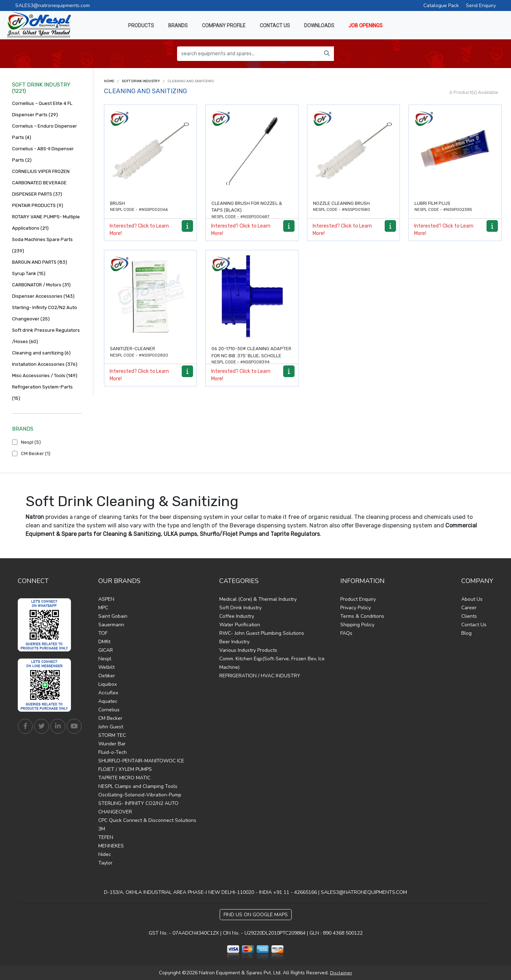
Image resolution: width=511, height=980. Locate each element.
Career (469, 608)
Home (109, 81)
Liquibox (108, 684)
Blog (466, 633)
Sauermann (111, 625)
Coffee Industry (237, 616)
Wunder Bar (112, 744)
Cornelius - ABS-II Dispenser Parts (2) (43, 154)
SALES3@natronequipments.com (53, 5)
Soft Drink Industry (141, 81)
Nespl (105, 659)
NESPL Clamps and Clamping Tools (138, 786)
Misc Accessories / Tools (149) (45, 376)
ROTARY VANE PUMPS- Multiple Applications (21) (46, 222)
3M (102, 829)
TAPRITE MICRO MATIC (124, 778)
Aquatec (108, 701)
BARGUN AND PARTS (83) (40, 262)
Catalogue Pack (441, 5)
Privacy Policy (356, 608)
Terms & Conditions (362, 616)
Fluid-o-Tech (112, 752)
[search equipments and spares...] (249, 54)
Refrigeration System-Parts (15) (42, 393)
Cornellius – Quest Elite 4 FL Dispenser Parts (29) (42, 109)
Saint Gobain (113, 616)
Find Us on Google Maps (256, 915)
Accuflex (108, 693)
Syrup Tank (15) (29, 273)
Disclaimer (341, 973)
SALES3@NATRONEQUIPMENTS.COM (364, 892)
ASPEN (106, 599)
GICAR (106, 650)
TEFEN (106, 837)
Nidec (105, 854)
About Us (472, 599)
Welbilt (106, 667)
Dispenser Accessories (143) (43, 296)
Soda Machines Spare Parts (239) (42, 245)
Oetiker (107, 676)
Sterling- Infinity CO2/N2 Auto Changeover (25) (45, 313)
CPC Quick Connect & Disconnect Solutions (147, 820)
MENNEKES (111, 846)
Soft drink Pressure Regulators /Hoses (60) (46, 336)
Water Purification (240, 625)
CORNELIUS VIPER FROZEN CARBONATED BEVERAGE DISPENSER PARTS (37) (41, 183)
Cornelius (109, 710)
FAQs (346, 633)
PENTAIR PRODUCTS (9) (38, 205)
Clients (469, 616)
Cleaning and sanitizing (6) (41, 353)
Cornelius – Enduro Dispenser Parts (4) (45, 132)
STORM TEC (112, 735)
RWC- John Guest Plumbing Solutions (262, 633)
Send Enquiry (481, 5)
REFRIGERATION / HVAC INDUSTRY (260, 676)
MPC (103, 608)
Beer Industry (234, 642)
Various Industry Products (248, 650)
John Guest (111, 727)
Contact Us (474, 625)
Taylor (105, 863)
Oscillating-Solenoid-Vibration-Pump (140, 795)
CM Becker (110, 718)
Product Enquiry (358, 599)
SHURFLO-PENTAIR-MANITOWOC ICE (141, 761)
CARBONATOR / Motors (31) (41, 285)
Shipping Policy (357, 625)
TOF (103, 633)
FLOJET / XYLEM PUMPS (125, 769)
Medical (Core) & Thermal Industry (258, 599)
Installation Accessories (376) (45, 364)
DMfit (104, 642)
